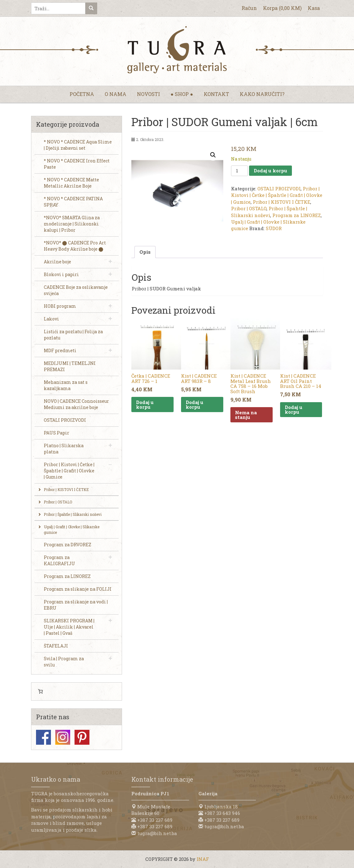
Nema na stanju (246, 415)
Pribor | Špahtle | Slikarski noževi (269, 212)
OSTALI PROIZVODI (279, 189)
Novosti (148, 94)
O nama (116, 94)
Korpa (282, 8)
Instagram (63, 737)
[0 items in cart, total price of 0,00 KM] (40, 692)
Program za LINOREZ (297, 215)
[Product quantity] (239, 171)
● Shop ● (182, 94)
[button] (213, 155)
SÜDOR (274, 228)
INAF (203, 859)
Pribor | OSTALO (249, 208)
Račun (249, 8)
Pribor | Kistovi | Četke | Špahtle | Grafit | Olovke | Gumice (277, 195)
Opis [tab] (145, 252)
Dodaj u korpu (270, 170)
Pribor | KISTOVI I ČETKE (281, 202)
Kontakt (216, 94)
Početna (82, 94)
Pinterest (82, 737)
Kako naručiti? (262, 94)
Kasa (314, 8)
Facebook (43, 737)
